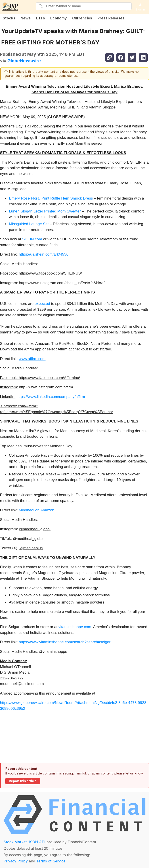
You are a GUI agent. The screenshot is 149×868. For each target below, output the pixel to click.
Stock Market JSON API (24, 842)
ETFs (40, 18)
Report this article (23, 781)
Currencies (82, 18)
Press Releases (111, 18)
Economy (59, 18)
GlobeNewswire (24, 61)
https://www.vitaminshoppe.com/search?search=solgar (65, 642)
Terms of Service (51, 861)
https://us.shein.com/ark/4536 (44, 254)
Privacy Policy (16, 861)
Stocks (9, 18)
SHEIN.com (32, 239)
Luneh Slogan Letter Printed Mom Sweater (45, 211)
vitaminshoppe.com (75, 627)
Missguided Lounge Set (29, 224)
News (26, 18)
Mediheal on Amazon (37, 510)
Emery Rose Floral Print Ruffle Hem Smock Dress (51, 198)
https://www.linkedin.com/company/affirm (51, 397)
